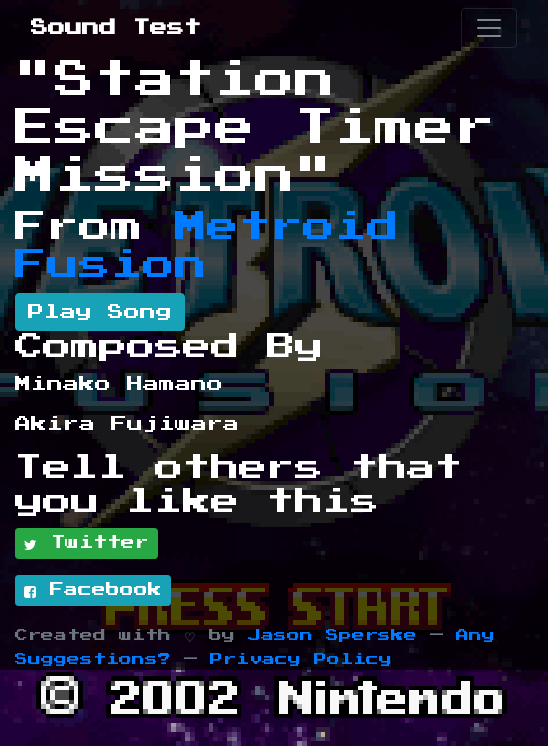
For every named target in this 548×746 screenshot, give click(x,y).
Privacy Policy (301, 659)
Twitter (86, 544)
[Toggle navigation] (489, 28)
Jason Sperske (332, 635)
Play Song (100, 312)
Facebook (93, 591)
